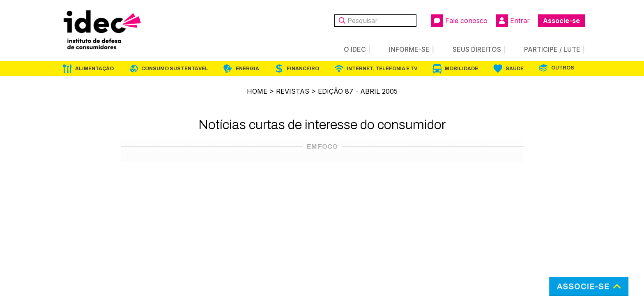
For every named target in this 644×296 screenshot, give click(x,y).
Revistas (293, 91)
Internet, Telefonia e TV (382, 69)
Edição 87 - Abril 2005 (358, 91)
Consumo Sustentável (175, 69)
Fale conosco (459, 21)
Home (257, 91)
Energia (247, 69)
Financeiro (303, 69)
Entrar (513, 21)
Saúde (515, 69)
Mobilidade (461, 69)
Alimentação (94, 69)
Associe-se (561, 21)
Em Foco (322, 147)
